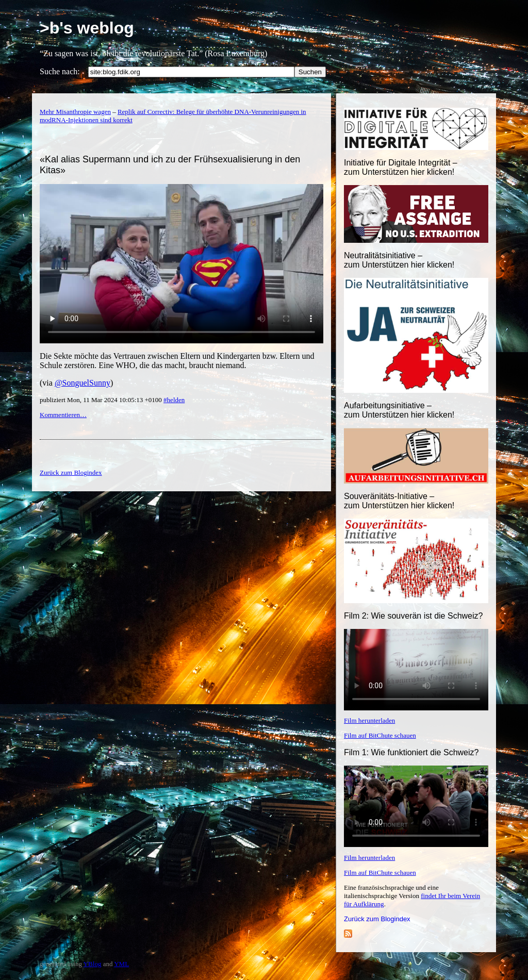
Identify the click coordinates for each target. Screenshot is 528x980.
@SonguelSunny (82, 383)
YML (121, 964)
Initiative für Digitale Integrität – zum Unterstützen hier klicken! (401, 167)
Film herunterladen (369, 720)
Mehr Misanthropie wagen (75, 112)
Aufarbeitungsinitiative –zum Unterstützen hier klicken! (399, 410)
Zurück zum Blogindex (377, 919)
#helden (174, 400)
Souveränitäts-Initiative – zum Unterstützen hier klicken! (399, 501)
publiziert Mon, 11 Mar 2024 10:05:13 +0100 (102, 400)
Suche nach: (60, 71)
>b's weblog (87, 28)
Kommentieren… (63, 415)
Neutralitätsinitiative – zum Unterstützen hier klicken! (399, 260)
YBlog (93, 964)
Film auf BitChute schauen (380, 735)
